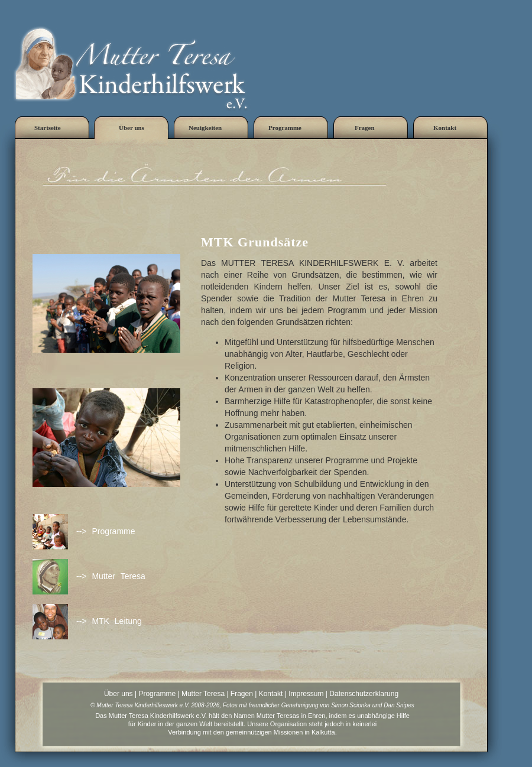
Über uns (119, 694)
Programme (157, 694)
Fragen (242, 694)
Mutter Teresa (203, 694)
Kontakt (271, 694)
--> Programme (106, 531)
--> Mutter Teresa (111, 576)
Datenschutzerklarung (364, 694)
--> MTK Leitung (109, 621)
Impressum (306, 694)
